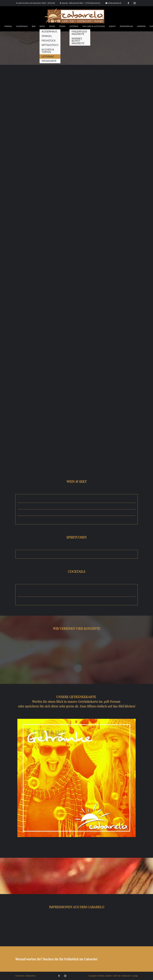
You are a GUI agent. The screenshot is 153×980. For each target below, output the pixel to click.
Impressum (20, 976)
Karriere (141, 26)
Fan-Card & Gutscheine (94, 26)
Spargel (8, 26)
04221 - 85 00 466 (48, 3)
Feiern (62, 26)
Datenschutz (31, 976)
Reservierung (126, 26)
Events (112, 26)
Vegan (52, 26)
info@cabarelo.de (114, 3)
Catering (74, 26)
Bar (34, 26)
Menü (42, 26)
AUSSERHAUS (22, 26)
